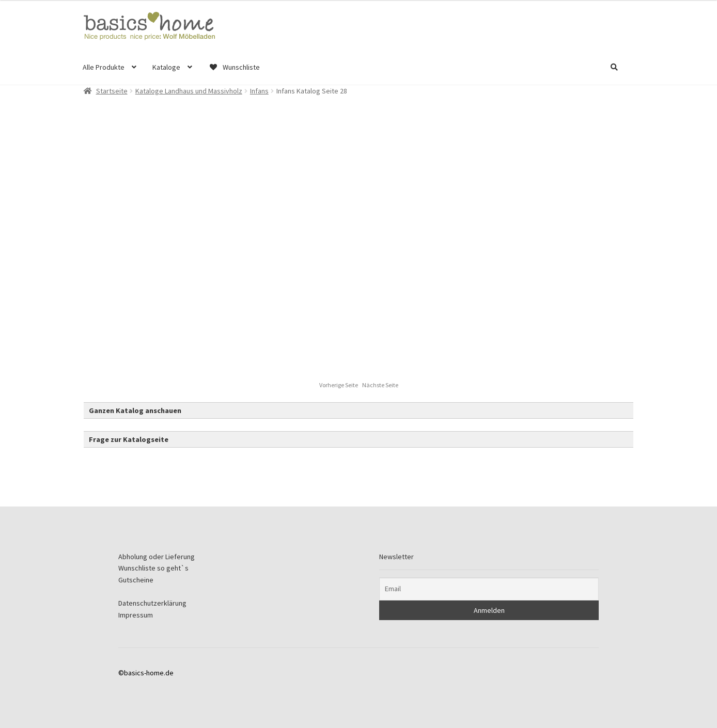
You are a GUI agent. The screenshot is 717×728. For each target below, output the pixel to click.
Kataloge (166, 67)
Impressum (136, 615)
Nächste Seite (380, 385)
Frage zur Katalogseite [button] (129, 439)
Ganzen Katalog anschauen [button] (135, 410)
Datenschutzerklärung (152, 603)
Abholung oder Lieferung (157, 557)
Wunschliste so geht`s (153, 568)
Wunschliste (234, 67)
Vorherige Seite (339, 385)
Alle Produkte (104, 67)
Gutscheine (136, 580)
